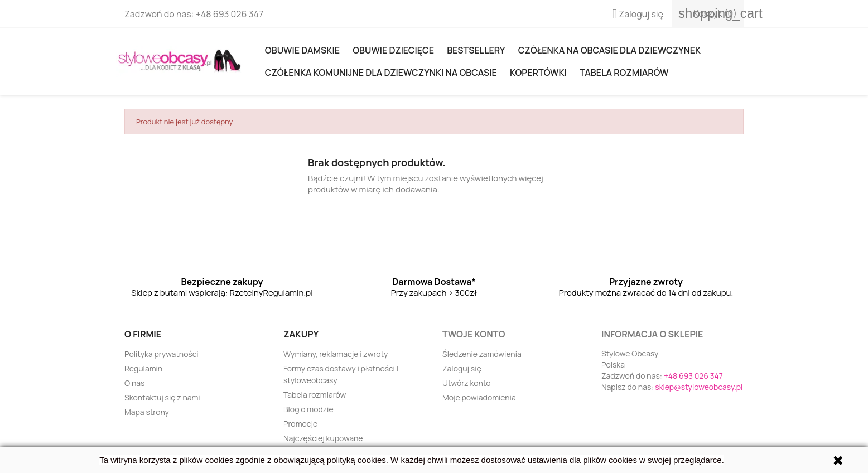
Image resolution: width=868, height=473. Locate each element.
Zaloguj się (462, 368)
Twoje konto (474, 334)
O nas (134, 383)
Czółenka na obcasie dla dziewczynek (609, 50)
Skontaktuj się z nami (162, 397)
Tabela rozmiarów (624, 73)
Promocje (300, 424)
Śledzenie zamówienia (482, 354)
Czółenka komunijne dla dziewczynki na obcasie (381, 73)
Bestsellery (476, 50)
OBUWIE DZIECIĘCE (393, 50)
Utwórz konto (466, 383)
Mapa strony (147, 412)
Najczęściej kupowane (323, 438)
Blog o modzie (308, 409)
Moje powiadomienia (479, 397)
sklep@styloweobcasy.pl (699, 387)
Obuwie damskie (302, 50)
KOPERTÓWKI (538, 73)
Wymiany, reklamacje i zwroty (336, 354)
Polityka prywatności (161, 354)
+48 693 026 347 (230, 14)
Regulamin (143, 368)
